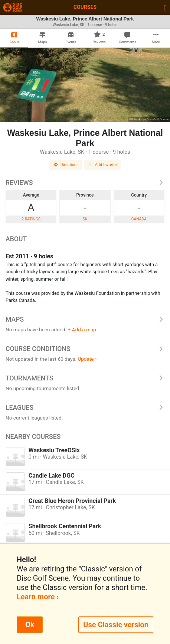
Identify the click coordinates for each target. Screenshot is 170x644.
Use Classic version (116, 625)
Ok (30, 625)
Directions (66, 165)
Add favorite (102, 165)
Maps (85, 319)
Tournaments (85, 378)
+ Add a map (82, 329)
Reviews (85, 183)
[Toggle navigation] (165, 7)
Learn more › (38, 597)
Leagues (85, 408)
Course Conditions (85, 349)
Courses (85, 7)
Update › (87, 359)
